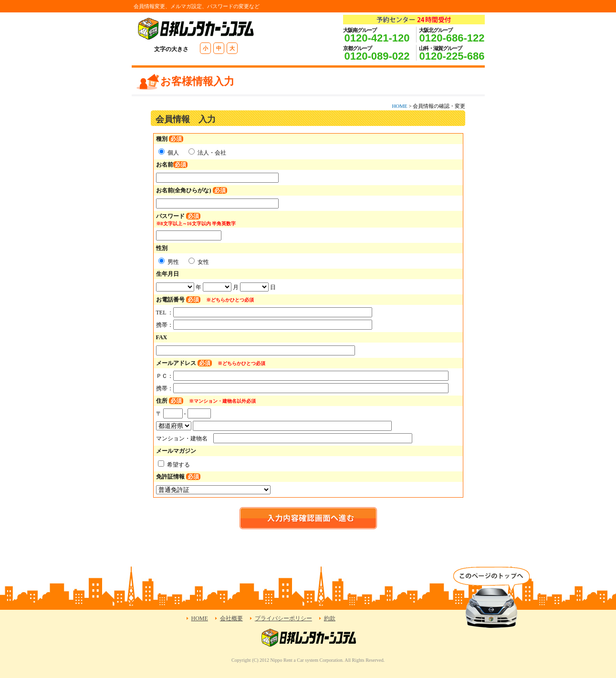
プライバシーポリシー (283, 618)
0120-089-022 (377, 56)
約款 (330, 618)
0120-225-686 (452, 56)
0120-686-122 (452, 38)
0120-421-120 (377, 38)
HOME (399, 106)
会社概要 (231, 618)
